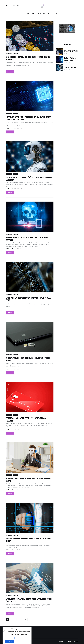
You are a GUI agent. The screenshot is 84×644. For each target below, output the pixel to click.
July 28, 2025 (16, 490)
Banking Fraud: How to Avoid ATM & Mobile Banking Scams (28, 480)
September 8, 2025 (17, 249)
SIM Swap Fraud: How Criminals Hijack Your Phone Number (28, 359)
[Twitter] (11, 6)
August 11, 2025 (16, 369)
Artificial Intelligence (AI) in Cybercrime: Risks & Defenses (29, 178)
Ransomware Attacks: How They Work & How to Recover (27, 239)
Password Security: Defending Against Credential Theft (29, 540)
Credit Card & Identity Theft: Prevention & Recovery (26, 419)
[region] (17, 636)
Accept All (10, 641)
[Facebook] (7, 6)
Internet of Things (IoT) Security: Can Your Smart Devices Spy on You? (29, 118)
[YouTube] (14, 6)
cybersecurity (9, 54)
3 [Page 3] (16, 619)
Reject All (19, 638)
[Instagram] (18, 6)
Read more (10, 72)
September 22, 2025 (17, 128)
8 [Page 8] (23, 619)
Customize (10, 638)
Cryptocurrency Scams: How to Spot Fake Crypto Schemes (28, 58)
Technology (17, 54)
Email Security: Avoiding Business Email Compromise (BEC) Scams (29, 600)
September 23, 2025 (17, 68)
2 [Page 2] (12, 619)
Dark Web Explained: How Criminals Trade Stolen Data (28, 299)
